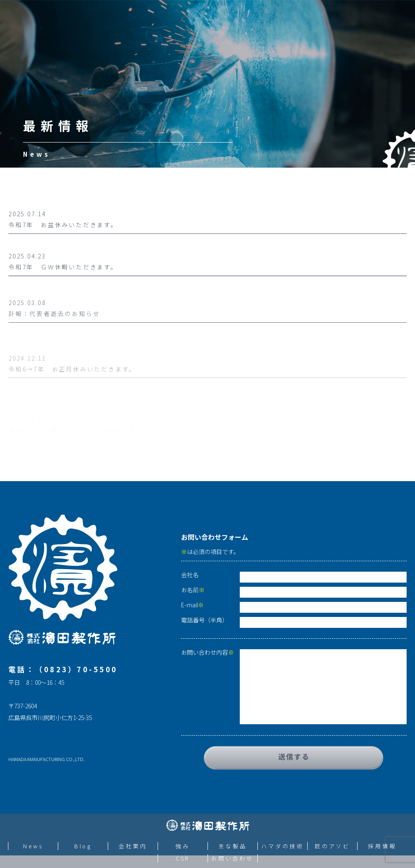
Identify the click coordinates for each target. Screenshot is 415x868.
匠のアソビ (333, 846)
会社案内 (133, 846)
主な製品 (233, 846)
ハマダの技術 (282, 846)
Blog (83, 846)
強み (183, 846)
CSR (183, 858)
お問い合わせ (232, 858)
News (33, 846)
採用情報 (382, 846)
